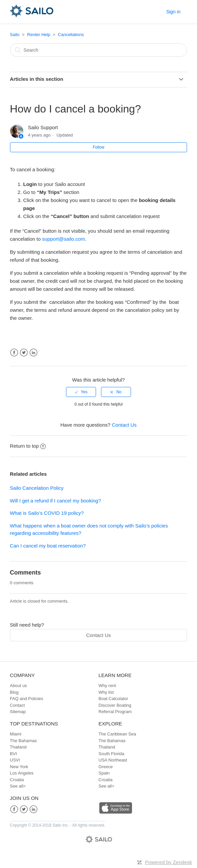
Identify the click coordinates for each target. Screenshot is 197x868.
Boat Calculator (113, 699)
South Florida (111, 754)
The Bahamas (23, 741)
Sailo (15, 35)
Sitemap (18, 712)
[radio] (81, 392)
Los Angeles (22, 773)
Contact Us (124, 425)
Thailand (18, 747)
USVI (15, 760)
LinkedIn (33, 353)
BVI (13, 754)
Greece (106, 767)
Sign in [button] (173, 12)
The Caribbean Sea (117, 734)
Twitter (24, 353)
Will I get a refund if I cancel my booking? (55, 501)
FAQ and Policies (27, 699)
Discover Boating (115, 705)
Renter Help (38, 35)
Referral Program (115, 712)
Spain (104, 773)
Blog (14, 692)
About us (18, 686)
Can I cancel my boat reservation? (48, 546)
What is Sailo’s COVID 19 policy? (47, 513)
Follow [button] (98, 147)
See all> (18, 786)
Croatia (17, 780)
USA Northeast (113, 760)
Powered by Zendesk (168, 862)
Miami (16, 734)
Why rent (107, 686)
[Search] (99, 50)
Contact (17, 705)
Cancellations (71, 35)
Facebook (14, 353)
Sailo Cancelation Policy (37, 488)
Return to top (28, 446)
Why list (106, 692)
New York (19, 767)
